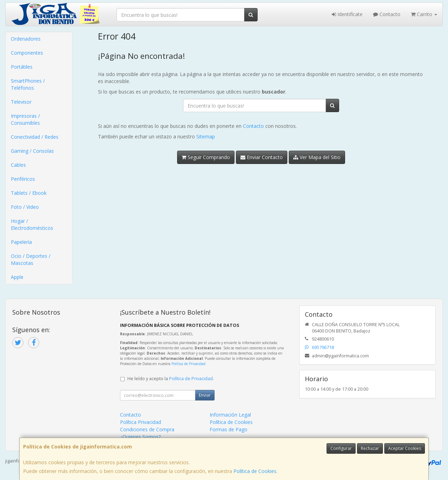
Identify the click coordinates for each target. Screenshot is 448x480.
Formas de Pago (229, 429)
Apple (17, 277)
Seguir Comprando (206, 157)
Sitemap (206, 136)
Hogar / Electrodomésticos (32, 224)
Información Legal (230, 415)
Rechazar (370, 448)
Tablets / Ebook (29, 193)
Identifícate (347, 14)
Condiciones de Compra (147, 429)
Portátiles (22, 67)
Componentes (27, 53)
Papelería (21, 242)
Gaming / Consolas (32, 151)
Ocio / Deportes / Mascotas (31, 259)
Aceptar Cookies (405, 448)
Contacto (387, 14)
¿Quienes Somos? (140, 437)
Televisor (21, 102)
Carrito (424, 14)
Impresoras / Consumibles (25, 119)
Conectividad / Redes (35, 137)
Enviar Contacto (262, 157)
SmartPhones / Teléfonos (28, 84)
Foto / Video (25, 207)
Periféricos (23, 179)
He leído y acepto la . (171, 379)
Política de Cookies (255, 471)
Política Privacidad (141, 422)
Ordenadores (26, 39)
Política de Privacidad (188, 364)
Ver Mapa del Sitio (317, 157)
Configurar (341, 448)
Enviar (205, 395)
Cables (18, 165)
